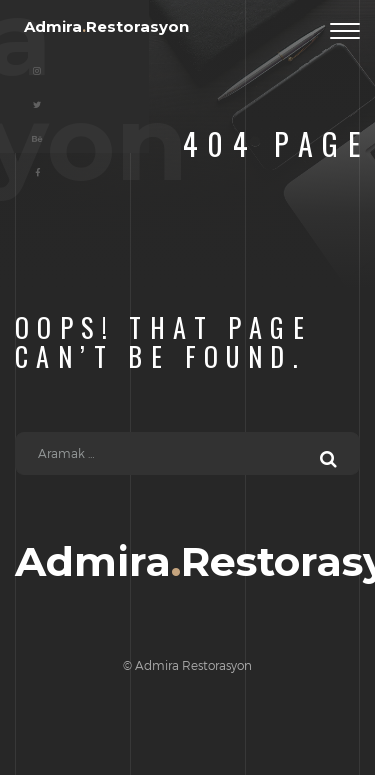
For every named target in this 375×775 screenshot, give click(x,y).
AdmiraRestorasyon (106, 26)
